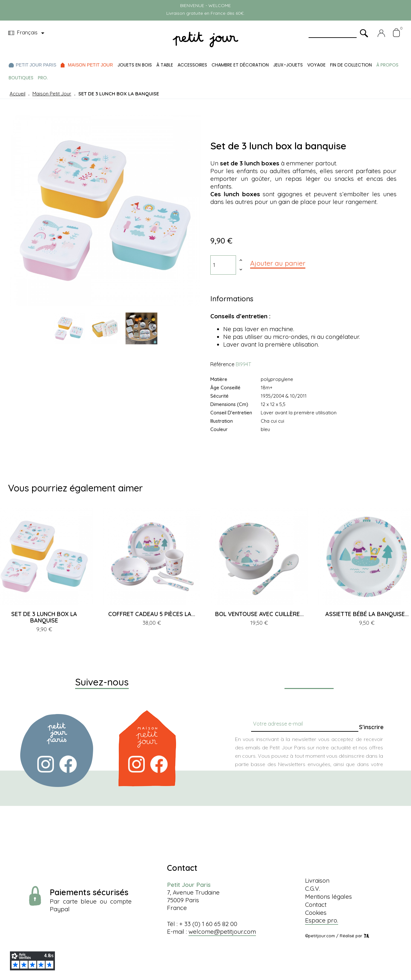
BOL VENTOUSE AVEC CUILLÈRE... (259, 614)
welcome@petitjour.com (222, 931)
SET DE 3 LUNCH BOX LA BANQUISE (44, 617)
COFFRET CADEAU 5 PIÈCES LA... (152, 614)
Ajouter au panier (278, 263)
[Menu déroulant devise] (27, 33)
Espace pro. (322, 920)
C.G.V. (313, 888)
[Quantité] (223, 265)
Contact (316, 905)
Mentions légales (328, 896)
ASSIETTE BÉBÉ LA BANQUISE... (367, 614)
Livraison (317, 880)
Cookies (316, 913)
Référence (222, 364)
